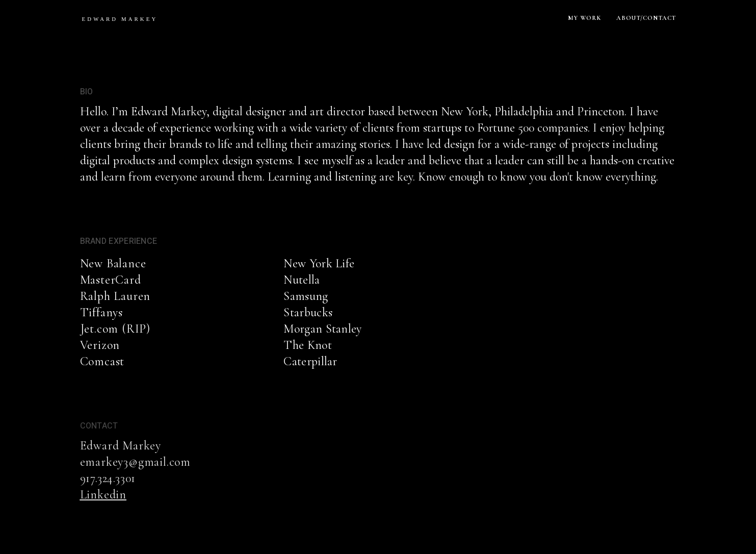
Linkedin (103, 495)
